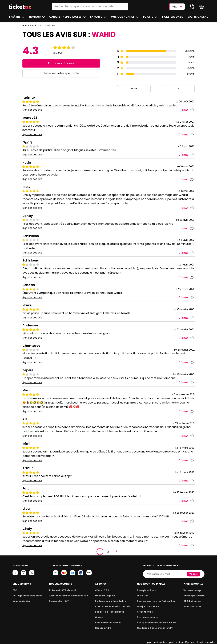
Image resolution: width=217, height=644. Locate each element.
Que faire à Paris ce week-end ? (155, 628)
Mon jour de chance (148, 606)
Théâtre (15, 17)
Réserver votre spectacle (61, 73)
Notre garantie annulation (26, 596)
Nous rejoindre (104, 628)
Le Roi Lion (143, 596)
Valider (194, 574)
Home (26, 25)
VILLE (177, 7)
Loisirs (149, 17)
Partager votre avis (61, 63)
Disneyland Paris (147, 590)
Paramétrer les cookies (108, 623)
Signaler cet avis (32, 110)
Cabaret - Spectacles (66, 17)
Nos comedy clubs (148, 617)
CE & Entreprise (192, 601)
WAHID (35, 25)
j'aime (187, 110)
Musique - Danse (123, 17)
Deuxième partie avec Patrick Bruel (157, 601)
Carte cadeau (198, 17)
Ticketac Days (173, 17)
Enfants (97, 17)
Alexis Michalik (146, 612)
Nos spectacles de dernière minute (156, 623)
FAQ (15, 590)
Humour (35, 17)
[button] (201, 7)
